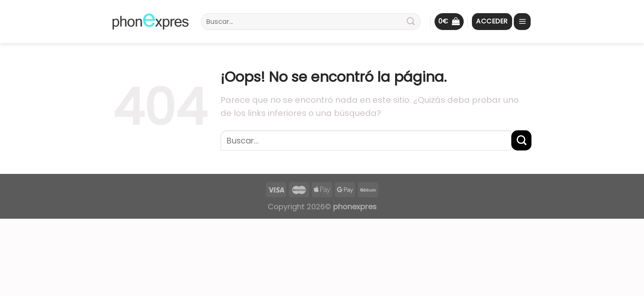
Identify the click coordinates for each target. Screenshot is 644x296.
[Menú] (522, 22)
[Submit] (411, 22)
